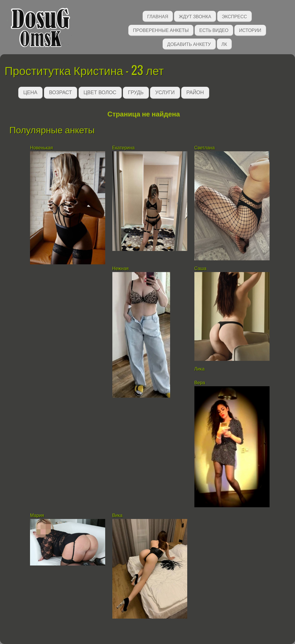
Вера (200, 383)
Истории (250, 30)
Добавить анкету (189, 44)
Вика (117, 515)
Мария (37, 515)
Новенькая (42, 148)
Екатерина (123, 148)
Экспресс (234, 16)
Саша (200, 268)
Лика (200, 369)
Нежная (120, 268)
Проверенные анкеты (161, 30)
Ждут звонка (195, 16)
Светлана (205, 148)
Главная (158, 16)
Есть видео (214, 30)
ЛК (224, 44)
